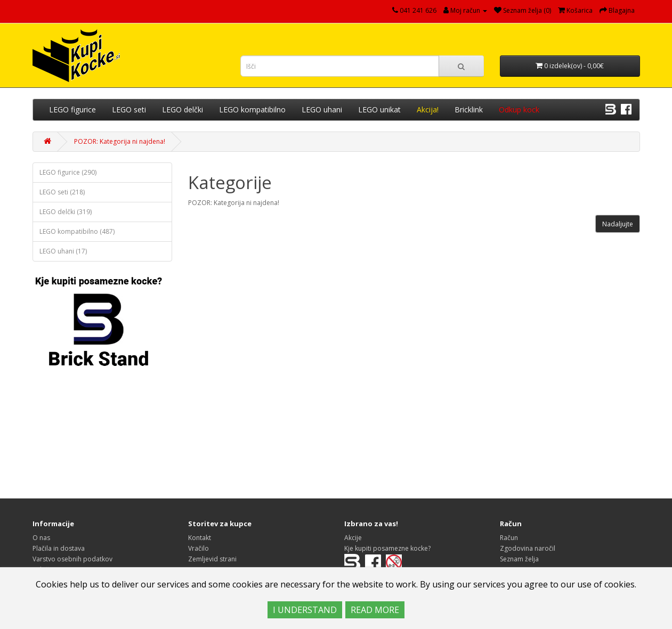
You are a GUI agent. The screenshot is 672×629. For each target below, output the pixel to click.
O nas (41, 538)
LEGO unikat (379, 109)
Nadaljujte (618, 224)
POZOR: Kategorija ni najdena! (120, 141)
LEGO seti (129, 109)
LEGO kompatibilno (252, 109)
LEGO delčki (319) (66, 212)
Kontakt (200, 538)
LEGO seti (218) (62, 192)
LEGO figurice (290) (68, 172)
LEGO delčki (183, 109)
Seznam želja (519, 559)
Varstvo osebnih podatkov (72, 559)
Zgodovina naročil (528, 548)
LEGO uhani (322, 109)
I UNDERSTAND (305, 610)
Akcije (353, 538)
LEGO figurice (72, 109)
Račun (509, 538)
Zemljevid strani (212, 559)
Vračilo (199, 548)
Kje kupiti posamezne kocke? (387, 548)
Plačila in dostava (59, 548)
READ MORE (375, 610)
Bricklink (469, 109)
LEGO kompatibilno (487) (77, 231)
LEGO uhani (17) (63, 251)
